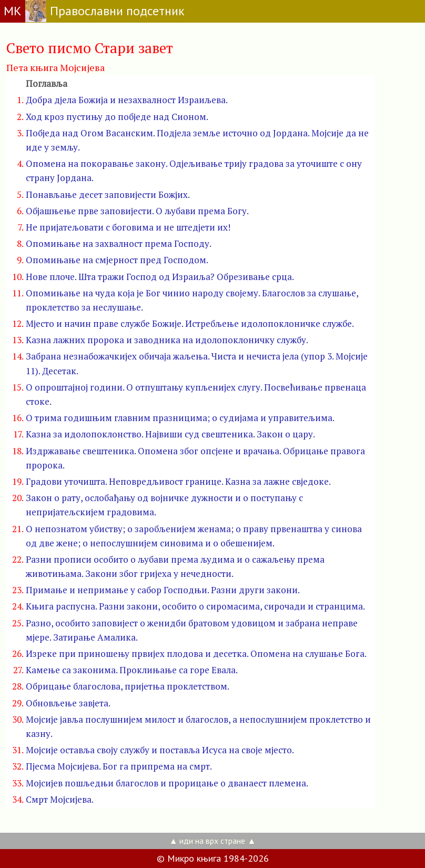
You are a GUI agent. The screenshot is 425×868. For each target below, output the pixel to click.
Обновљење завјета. (68, 703)
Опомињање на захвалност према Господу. (119, 243)
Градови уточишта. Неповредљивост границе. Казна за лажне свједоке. (178, 481)
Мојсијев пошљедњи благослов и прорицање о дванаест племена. (167, 783)
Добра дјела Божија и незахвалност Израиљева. (127, 100)
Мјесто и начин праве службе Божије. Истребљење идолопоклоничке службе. (190, 323)
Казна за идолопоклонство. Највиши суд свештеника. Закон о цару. (170, 434)
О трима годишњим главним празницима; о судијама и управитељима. (180, 418)
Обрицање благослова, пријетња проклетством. (128, 686)
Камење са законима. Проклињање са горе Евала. (132, 670)
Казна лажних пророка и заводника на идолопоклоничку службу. (167, 340)
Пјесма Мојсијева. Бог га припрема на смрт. (119, 766)
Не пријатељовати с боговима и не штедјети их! (128, 227)
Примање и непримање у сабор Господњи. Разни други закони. (163, 590)
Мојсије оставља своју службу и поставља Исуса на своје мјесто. (160, 750)
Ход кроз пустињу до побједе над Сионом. (117, 117)
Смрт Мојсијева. (60, 799)
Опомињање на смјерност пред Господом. (117, 260)
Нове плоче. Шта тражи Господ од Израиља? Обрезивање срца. (160, 277)
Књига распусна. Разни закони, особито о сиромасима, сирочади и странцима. (195, 606)
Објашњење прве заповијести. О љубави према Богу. (137, 211)
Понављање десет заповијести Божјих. (108, 194)
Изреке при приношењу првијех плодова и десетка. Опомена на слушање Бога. (196, 654)
